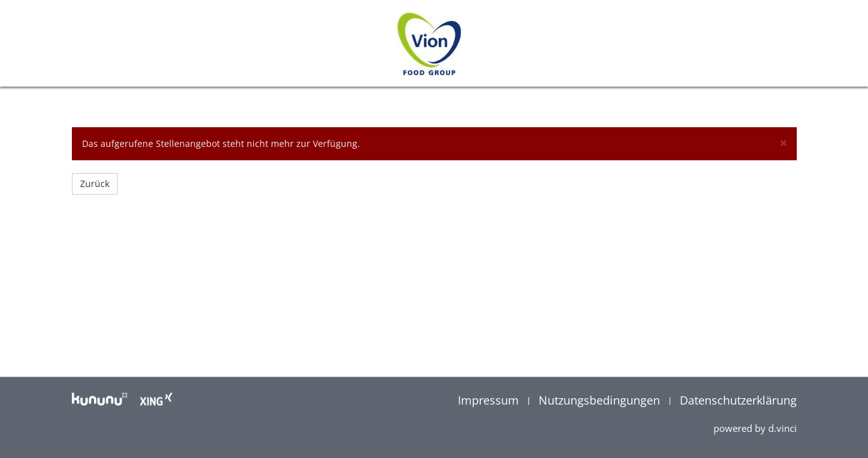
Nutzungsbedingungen (601, 400)
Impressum (490, 400)
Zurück (95, 184)
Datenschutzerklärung (738, 400)
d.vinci (782, 428)
